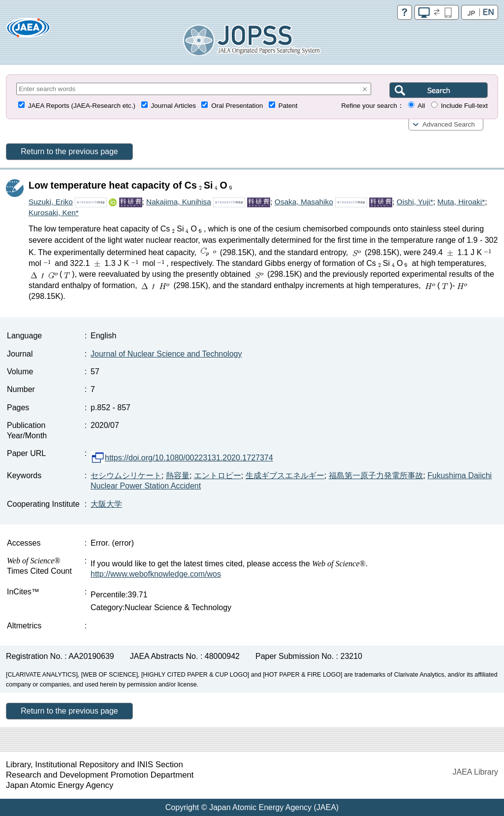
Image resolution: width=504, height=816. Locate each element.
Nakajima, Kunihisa (179, 202)
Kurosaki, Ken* (54, 212)
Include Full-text (464, 106)
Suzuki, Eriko (51, 202)
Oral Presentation (237, 106)
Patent (288, 106)
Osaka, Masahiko (304, 202)
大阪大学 (106, 504)
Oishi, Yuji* (415, 202)
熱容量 (178, 475)
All (421, 106)
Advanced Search (449, 124)
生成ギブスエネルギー (285, 475)
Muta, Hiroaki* (461, 202)
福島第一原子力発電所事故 (376, 475)
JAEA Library (475, 772)
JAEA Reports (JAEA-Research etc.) (82, 106)
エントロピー (218, 475)
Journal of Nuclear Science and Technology (166, 354)
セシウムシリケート (126, 475)
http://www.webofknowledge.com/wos (156, 574)
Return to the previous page (69, 151)
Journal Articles (173, 106)
